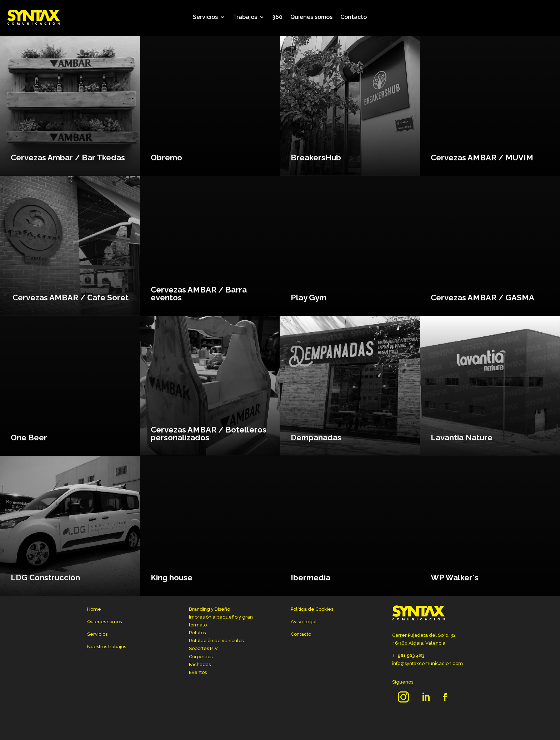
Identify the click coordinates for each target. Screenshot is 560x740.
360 (277, 17)
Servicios (205, 17)
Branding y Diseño (209, 609)
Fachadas (200, 664)
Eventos (198, 672)
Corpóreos (201, 657)
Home (94, 609)
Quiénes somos (311, 17)
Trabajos (245, 17)
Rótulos (197, 633)
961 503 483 (411, 656)
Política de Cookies (312, 609)
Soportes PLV (203, 648)
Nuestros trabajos (107, 647)
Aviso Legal (304, 622)
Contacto (354, 17)
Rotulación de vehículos (216, 641)
